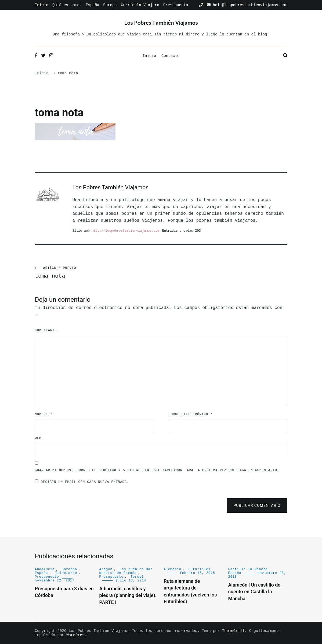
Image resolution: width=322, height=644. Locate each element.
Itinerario (66, 573)
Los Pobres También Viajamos (161, 23)
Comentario (46, 330)
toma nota (98, 273)
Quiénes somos (67, 5)
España (92, 5)
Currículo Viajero (140, 5)
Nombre (44, 414)
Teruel (137, 577)
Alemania (173, 569)
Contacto (170, 56)
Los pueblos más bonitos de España (126, 571)
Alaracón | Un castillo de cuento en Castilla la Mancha (254, 592)
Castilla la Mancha (248, 569)
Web (38, 438)
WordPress (77, 635)
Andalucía (45, 569)
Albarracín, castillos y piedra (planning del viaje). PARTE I (128, 595)
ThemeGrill (233, 631)
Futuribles (200, 569)
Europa (110, 5)
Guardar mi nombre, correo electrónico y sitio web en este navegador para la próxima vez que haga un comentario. (157, 470)
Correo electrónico (191, 414)
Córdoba (69, 569)
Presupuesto (176, 5)
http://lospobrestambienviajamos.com (126, 231)
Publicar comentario (257, 505)
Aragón (106, 569)
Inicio (42, 5)
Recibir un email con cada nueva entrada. (85, 482)
